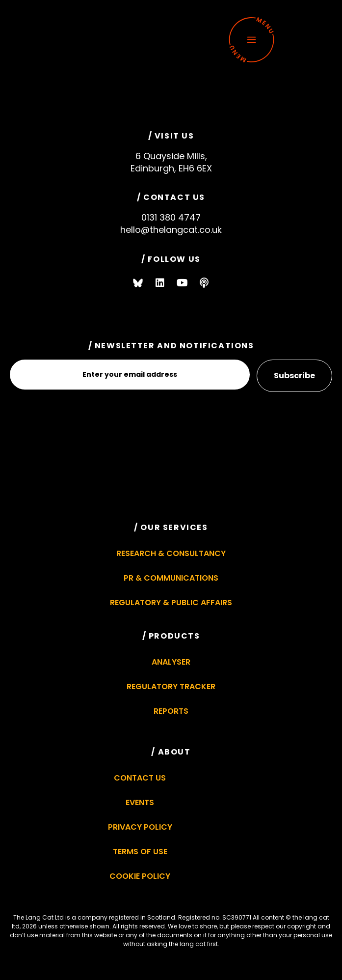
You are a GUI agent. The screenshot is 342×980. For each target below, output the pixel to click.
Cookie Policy (140, 876)
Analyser (171, 662)
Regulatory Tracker (171, 686)
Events (140, 802)
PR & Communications (171, 578)
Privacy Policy (140, 827)
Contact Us (140, 778)
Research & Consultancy (171, 553)
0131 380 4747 (171, 217)
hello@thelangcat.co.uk (171, 230)
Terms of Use (140, 852)
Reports (171, 711)
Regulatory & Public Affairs (171, 602)
